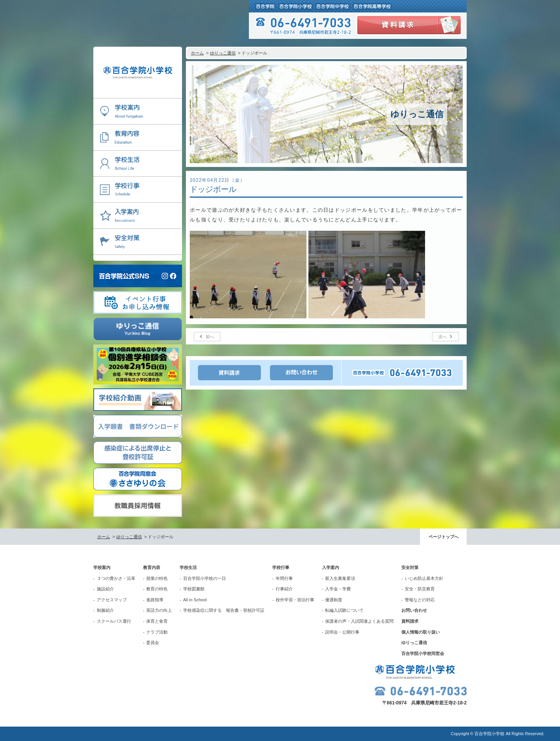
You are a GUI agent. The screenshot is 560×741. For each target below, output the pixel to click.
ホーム (197, 53)
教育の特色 (157, 589)
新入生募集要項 (340, 578)
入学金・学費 (338, 589)
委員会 (153, 643)
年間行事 (284, 578)
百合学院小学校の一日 (205, 578)
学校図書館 (194, 589)
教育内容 (152, 567)
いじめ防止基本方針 (424, 578)
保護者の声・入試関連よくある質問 (359, 621)
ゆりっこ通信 (223, 53)
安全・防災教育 (420, 589)
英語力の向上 (159, 610)
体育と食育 (157, 621)
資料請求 (410, 621)
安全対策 (410, 567)
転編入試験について (344, 610)
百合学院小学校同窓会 (423, 653)
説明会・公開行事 (342, 632)
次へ (443, 337)
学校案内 (102, 567)
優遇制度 (334, 600)
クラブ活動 (157, 632)
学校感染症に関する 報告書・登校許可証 (224, 610)
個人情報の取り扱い (421, 632)
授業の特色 (157, 578)
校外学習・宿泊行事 (295, 600)
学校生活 (188, 567)
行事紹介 (284, 589)
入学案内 (331, 567)
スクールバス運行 (114, 621)
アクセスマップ (112, 600)
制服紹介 (105, 610)
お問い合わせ (414, 610)
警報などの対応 (420, 600)
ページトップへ (444, 537)
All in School (195, 600)
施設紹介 (105, 589)
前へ (210, 337)
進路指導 (155, 600)
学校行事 (281, 567)
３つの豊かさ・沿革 (116, 578)
